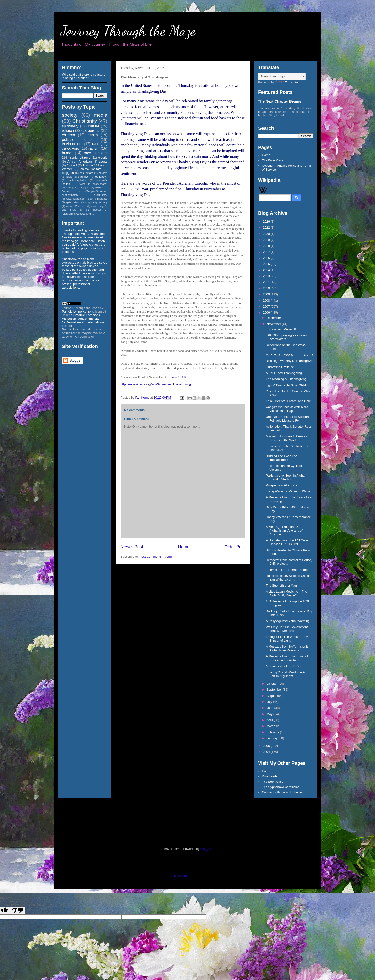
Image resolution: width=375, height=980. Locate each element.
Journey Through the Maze (128, 31)
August (272, 696)
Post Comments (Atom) (156, 557)
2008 (267, 300)
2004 (267, 752)
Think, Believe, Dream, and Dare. (289, 401)
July (270, 702)
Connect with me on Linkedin (282, 792)
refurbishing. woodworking (76, 214)
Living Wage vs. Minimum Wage (288, 491)
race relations (96, 153)
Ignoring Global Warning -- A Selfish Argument (285, 674)
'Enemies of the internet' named (287, 570)
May (270, 714)
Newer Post (132, 547)
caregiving (91, 130)
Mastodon (181, 876)
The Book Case (273, 160)
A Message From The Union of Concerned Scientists (287, 658)
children (69, 135)
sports (103, 162)
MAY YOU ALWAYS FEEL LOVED (289, 355)
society (70, 115)
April (270, 720)
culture (94, 126)
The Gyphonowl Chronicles (281, 787)
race (96, 144)
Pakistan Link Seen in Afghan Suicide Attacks (286, 477)
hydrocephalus (78, 180)
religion (68, 130)
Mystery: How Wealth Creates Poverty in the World (286, 438)
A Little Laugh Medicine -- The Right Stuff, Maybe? (286, 593)
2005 (267, 746)
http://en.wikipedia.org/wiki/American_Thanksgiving (156, 384)
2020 (267, 234)
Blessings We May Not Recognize (289, 361)
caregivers (71, 148)
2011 (267, 282)
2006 (267, 312)
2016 (267, 258)
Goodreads (270, 776)
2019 (267, 240)
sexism (103, 173)
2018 (267, 246)
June (270, 708)
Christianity (85, 121)
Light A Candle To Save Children (288, 385)
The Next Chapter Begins (280, 101)
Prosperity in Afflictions (281, 485)
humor (67, 153)
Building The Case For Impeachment (281, 458)
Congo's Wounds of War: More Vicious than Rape (287, 409)
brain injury (69, 210)
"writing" (66, 191)
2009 (267, 294)
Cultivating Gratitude (280, 367)
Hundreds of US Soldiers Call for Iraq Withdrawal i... (288, 578)
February (273, 732)
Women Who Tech (76, 206)
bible (69, 177)
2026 (267, 222)
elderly (103, 157)
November (274, 324)
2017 (267, 252)
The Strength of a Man (281, 586)
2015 (267, 264)
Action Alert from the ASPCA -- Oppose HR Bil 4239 (287, 542)
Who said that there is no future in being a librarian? (84, 76)
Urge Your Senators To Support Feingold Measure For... (287, 419)
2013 (267, 276)
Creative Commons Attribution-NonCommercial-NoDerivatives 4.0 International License (83, 320)
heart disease (93, 210)
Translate (287, 82)
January (273, 738)
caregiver (84, 177)
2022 (267, 228)
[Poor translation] (17, 911)
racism (94, 148)
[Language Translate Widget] (282, 76)
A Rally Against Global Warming (288, 621)
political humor (77, 140)
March (271, 726)
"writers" (99, 188)
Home (184, 547)
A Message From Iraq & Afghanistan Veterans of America (284, 530)
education (101, 177)
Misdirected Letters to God (284, 666)
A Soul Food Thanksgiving (284, 373)
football (72, 165)
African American (80, 162)
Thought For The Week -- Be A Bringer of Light (287, 639)
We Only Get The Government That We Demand (287, 629)
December (274, 318)
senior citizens (80, 157)
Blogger (206, 849)
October (273, 684)
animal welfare (91, 169)
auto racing (97, 206)
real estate (87, 173)
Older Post (235, 547)
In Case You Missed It (281, 329)
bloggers (68, 173)
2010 (267, 288)
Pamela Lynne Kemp (76, 311)
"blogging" (85, 188)
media (101, 115)
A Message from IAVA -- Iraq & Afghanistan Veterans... (287, 648)
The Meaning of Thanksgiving (286, 379)
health (93, 135)
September (275, 690)
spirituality (70, 126)
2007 (267, 306)
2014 (267, 270)
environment (72, 144)
